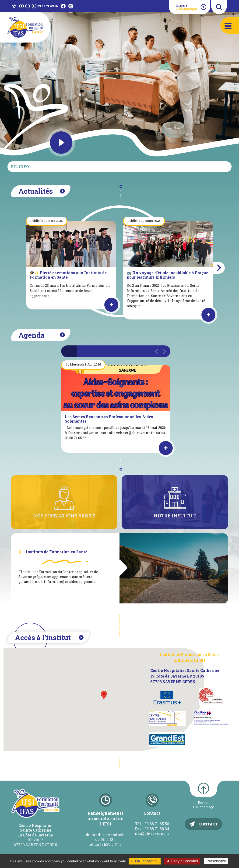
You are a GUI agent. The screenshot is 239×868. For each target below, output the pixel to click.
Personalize (216, 861)
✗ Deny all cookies (182, 861)
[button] (219, 268)
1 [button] (69, 351)
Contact (208, 824)
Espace (187, 7)
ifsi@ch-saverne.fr (152, 833)
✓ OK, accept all (145, 861)
